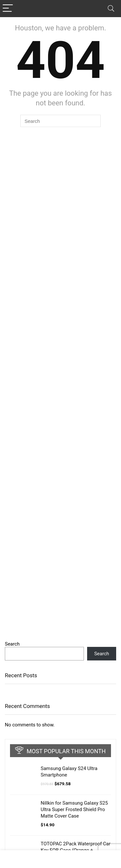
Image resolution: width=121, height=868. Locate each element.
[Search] (111, 9)
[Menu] (8, 9)
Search (12, 644)
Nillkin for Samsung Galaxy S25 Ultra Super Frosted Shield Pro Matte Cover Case (74, 809)
